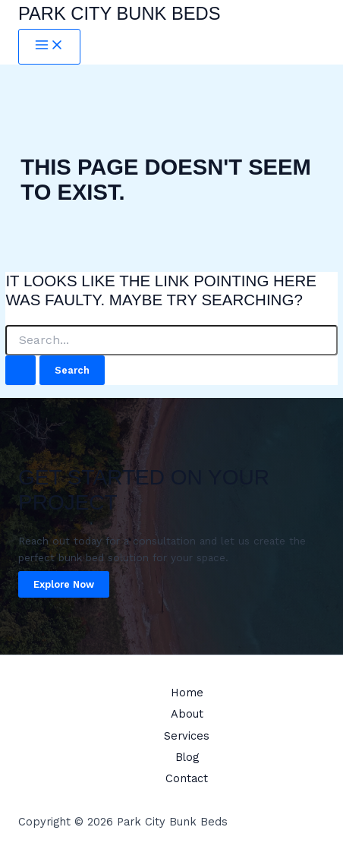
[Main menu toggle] (49, 47)
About (187, 714)
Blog (187, 757)
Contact (187, 778)
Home (187, 693)
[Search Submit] (20, 370)
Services (187, 736)
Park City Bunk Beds (120, 14)
